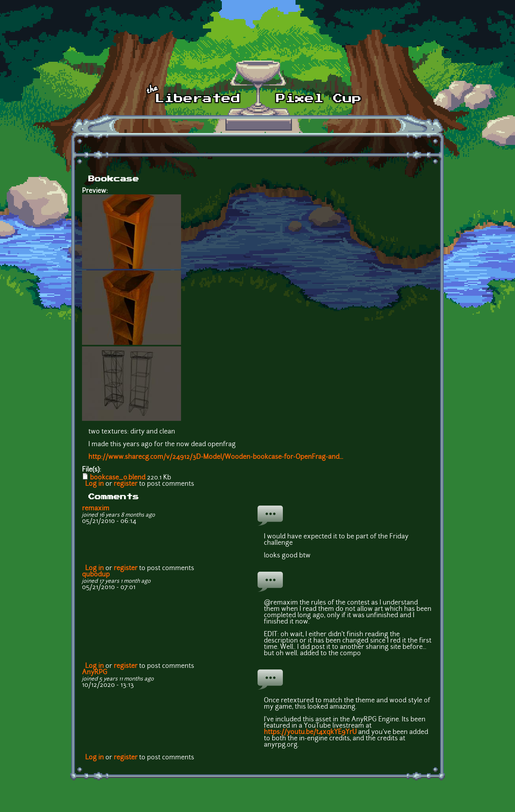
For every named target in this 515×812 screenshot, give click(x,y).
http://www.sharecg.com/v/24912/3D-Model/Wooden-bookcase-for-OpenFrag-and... (216, 457)
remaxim (96, 509)
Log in (94, 484)
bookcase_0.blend (118, 478)
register (126, 484)
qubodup (96, 575)
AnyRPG (95, 673)
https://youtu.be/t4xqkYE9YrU (310, 732)
